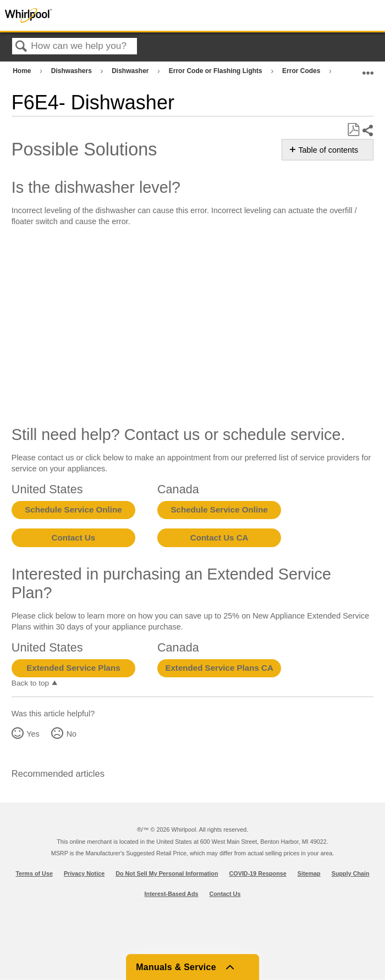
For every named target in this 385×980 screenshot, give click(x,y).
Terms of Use (34, 873)
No (71, 734)
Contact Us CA (219, 538)
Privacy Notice (84, 873)
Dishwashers (72, 71)
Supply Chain (351, 873)
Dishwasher (131, 71)
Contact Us (74, 538)
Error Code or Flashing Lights (216, 71)
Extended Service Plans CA (219, 668)
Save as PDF (353, 130)
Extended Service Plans (73, 668)
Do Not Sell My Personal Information (167, 873)
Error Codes (302, 71)
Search (21, 47)
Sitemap (309, 873)
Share (367, 130)
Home (23, 71)
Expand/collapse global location (368, 68)
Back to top (30, 683)
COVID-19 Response (258, 873)
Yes (33, 734)
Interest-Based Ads (172, 894)
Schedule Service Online (73, 510)
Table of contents (328, 150)
